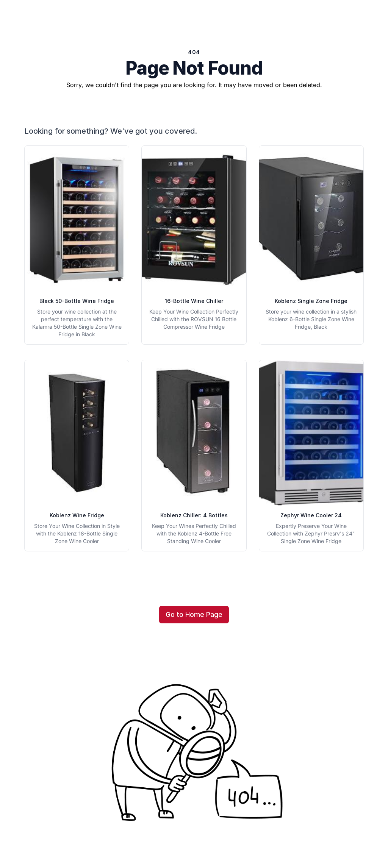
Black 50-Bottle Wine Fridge (77, 301)
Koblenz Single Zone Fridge (311, 301)
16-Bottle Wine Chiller (194, 301)
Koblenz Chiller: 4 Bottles (194, 515)
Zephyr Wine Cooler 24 (311, 515)
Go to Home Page (194, 614)
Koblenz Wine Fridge (77, 515)
